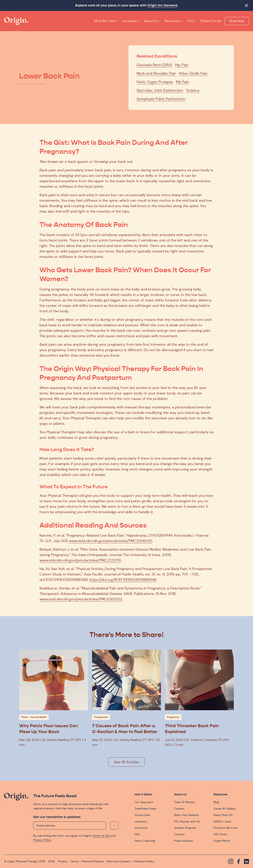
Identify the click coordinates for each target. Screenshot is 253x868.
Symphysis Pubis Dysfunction (161, 99)
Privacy (63, 861)
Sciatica (193, 90)
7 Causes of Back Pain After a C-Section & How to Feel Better (125, 729)
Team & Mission (184, 802)
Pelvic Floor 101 (223, 815)
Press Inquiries (183, 841)
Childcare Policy (144, 861)
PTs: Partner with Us (187, 821)
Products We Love (225, 828)
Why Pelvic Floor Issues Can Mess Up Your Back (49, 729)
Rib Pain (182, 82)
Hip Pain (182, 65)
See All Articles (127, 762)
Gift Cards (220, 834)
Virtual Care (142, 815)
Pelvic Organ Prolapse (155, 82)
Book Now (237, 21)
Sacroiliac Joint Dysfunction (160, 90)
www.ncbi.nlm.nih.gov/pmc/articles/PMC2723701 (80, 560)
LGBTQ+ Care (222, 821)
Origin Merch (222, 841)
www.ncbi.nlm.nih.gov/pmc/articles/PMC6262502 (81, 599)
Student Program (185, 828)
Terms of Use (101, 836)
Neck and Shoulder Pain (156, 73)
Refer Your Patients (186, 815)
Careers (179, 809)
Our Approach (144, 802)
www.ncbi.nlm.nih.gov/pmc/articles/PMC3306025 (111, 541)
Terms (75, 861)
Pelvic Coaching (145, 841)
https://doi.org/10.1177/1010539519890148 (123, 580)
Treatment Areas (146, 809)
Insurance (141, 828)
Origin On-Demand (162, 5)
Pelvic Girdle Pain (193, 73)
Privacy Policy (42, 840)
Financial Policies (93, 861)
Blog (216, 802)
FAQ (137, 834)
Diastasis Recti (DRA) (154, 65)
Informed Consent (119, 861)
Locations (141, 821)
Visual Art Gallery (225, 809)
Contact (179, 834)
